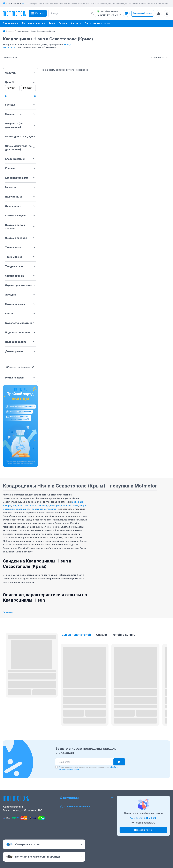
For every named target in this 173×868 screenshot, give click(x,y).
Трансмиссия (20, 257)
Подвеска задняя (20, 342)
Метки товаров (20, 378)
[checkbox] (57, 767)
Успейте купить (124, 635)
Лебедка (20, 295)
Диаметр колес (20, 351)
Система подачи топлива (20, 227)
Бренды (20, 105)
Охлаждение (20, 206)
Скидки (102, 635)
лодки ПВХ (18, 505)
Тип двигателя (20, 266)
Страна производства (20, 285)
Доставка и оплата (87, 806)
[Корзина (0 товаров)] (167, 13)
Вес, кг (20, 314)
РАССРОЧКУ (9, 47)
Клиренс (20, 168)
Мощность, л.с (20, 114)
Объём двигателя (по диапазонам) (20, 148)
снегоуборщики (59, 505)
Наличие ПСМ (20, 197)
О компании (87, 798)
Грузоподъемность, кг (20, 323)
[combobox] (160, 57)
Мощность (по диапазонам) (20, 125)
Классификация (20, 159)
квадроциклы (23, 509)
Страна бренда (20, 276)
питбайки (73, 505)
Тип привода (20, 247)
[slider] (6, 96)
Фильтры (20, 73)
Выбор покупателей (76, 635)
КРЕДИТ (68, 45)
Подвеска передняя (20, 332)
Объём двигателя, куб (20, 136)
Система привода (20, 238)
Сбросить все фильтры (20, 367)
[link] (36, 31)
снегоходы (43, 505)
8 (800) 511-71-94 (47, 47)
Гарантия (20, 187)
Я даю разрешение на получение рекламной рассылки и (89, 768)
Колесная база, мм (20, 178)
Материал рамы (20, 304)
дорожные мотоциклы (44, 509)
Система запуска (20, 216)
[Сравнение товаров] (159, 13)
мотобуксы (31, 505)
